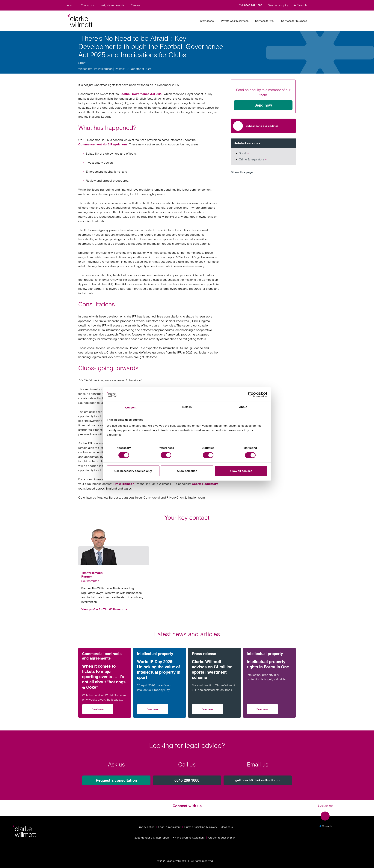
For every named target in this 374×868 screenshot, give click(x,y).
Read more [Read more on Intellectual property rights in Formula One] (267, 710)
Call (251, 5)
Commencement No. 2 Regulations (103, 144)
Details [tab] (187, 407)
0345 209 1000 (187, 780)
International (207, 21)
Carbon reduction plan (222, 838)
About (71, 5)
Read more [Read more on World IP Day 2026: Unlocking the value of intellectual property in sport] (157, 710)
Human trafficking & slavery (201, 827)
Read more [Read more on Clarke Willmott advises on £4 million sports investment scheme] (212, 710)
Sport (82, 63)
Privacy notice (146, 827)
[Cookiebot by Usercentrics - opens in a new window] (251, 394)
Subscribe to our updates (256, 126)
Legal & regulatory (169, 827)
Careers (136, 5)
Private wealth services (235, 21)
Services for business (294, 21)
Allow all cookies (241, 471)
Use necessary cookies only (133, 471)
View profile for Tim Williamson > (104, 609)
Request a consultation (116, 780)
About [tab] (243, 407)
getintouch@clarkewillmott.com (258, 780)
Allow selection (187, 471)
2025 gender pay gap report (152, 838)
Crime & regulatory (253, 159)
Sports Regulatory (205, 484)
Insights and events (112, 5)
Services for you (265, 21)
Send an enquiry (278, 5)
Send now (263, 105)
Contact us (87, 5)
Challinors (227, 827)
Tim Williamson (102, 69)
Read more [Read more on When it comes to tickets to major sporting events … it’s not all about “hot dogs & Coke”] (103, 710)
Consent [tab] (131, 407)
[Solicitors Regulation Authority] (327, 847)
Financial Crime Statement (189, 838)
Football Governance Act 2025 (141, 94)
